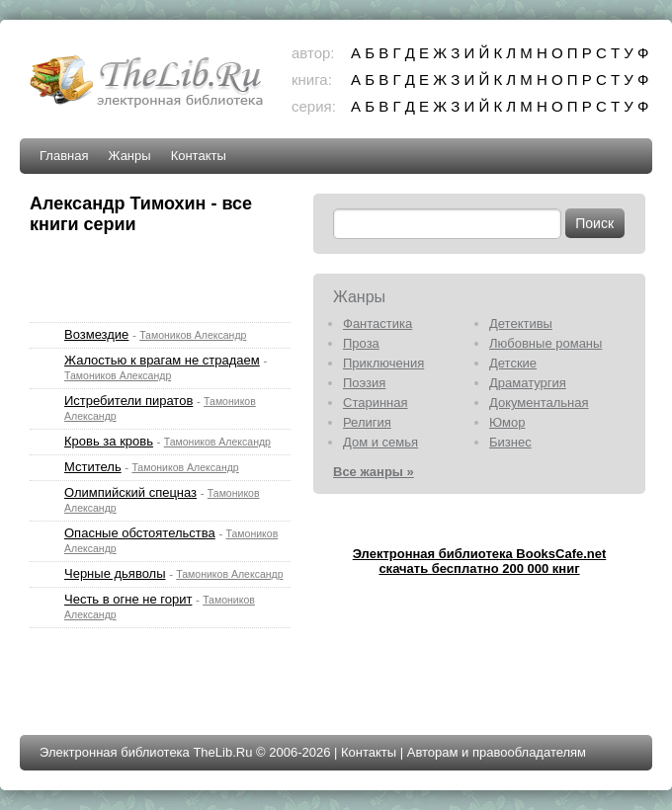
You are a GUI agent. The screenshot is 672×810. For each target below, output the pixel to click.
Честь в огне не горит (128, 599)
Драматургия (528, 383)
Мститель (93, 467)
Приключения (383, 363)
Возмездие (96, 334)
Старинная (376, 403)
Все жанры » (374, 472)
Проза (361, 343)
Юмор (507, 422)
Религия (367, 422)
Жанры (129, 156)
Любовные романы (546, 343)
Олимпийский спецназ (130, 492)
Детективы (521, 324)
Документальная (539, 403)
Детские (513, 363)
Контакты (199, 156)
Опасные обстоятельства (140, 533)
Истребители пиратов (128, 401)
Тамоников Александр (193, 335)
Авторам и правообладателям (497, 752)
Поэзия (364, 383)
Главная (64, 156)
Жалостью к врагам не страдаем (162, 360)
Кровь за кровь (109, 441)
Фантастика (378, 324)
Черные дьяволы (115, 573)
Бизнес (510, 442)
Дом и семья (380, 442)
